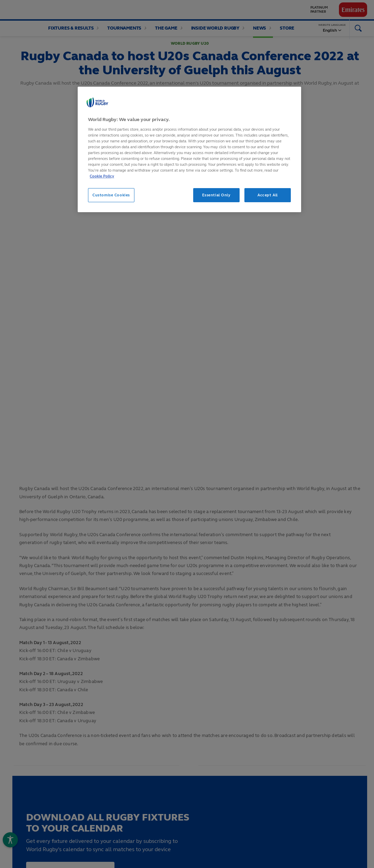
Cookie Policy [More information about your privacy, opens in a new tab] (102, 176)
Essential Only (216, 195)
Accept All (268, 195)
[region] (189, 149)
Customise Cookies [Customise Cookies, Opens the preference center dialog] (111, 195)
